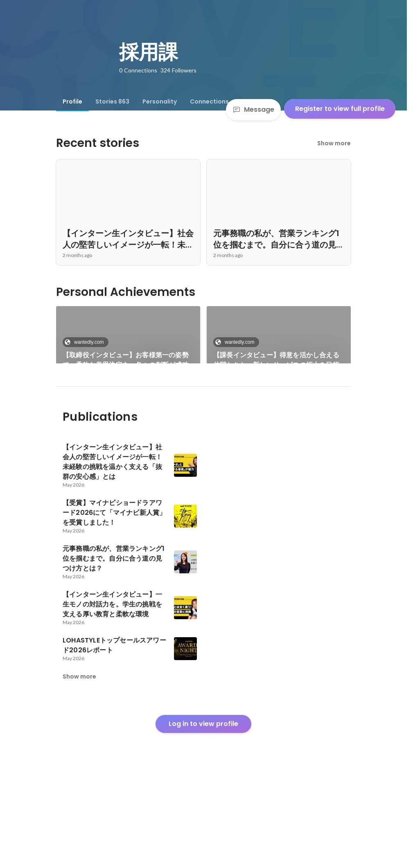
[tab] (72, 101)
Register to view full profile (340, 109)
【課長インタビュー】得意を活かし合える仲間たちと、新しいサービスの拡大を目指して (276, 360)
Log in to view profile (203, 807)
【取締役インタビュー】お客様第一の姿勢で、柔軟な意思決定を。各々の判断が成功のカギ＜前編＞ (126, 360)
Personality (160, 101)
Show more (334, 143)
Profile (72, 101)
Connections (209, 101)
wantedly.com (86, 342)
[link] (128, 345)
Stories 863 (112, 101)
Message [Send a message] (253, 109)
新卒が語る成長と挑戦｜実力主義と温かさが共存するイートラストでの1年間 (126, 425)
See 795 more (279, 416)
